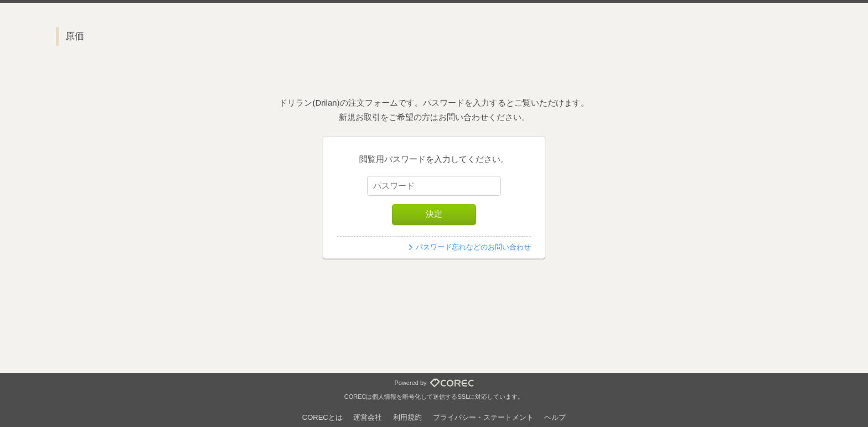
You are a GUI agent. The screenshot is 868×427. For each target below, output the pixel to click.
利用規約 (407, 417)
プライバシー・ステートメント (483, 417)
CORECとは (322, 417)
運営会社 (368, 417)
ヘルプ (555, 417)
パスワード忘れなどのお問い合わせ (473, 247)
